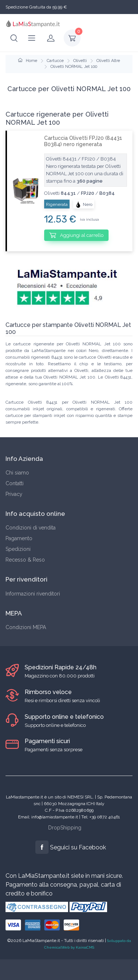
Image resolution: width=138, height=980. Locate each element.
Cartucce (55, 61)
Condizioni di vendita (31, 528)
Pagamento (19, 538)
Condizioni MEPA (26, 627)
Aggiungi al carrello (76, 235)
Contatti (15, 483)
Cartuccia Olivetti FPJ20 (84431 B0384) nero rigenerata (83, 141)
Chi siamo (17, 473)
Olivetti (80, 61)
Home (28, 61)
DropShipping (65, 828)
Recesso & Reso (25, 560)
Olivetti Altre (108, 61)
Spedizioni (18, 549)
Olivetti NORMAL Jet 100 (74, 67)
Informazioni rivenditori (33, 594)
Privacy (14, 494)
